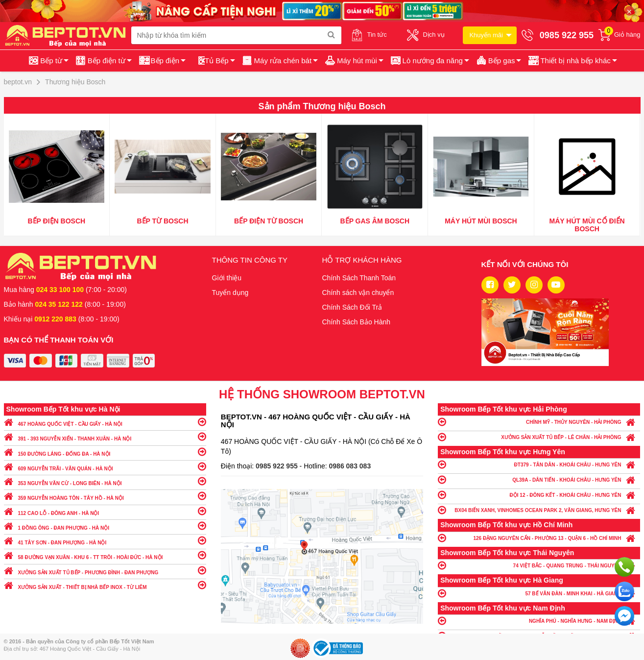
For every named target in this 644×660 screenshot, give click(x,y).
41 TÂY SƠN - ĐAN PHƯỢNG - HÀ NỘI (105, 540)
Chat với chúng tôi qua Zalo (624, 591)
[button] (572, 61)
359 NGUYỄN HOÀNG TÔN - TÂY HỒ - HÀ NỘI (105, 496)
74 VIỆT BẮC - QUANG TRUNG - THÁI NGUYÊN (539, 565)
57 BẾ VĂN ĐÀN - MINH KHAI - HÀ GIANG (539, 593)
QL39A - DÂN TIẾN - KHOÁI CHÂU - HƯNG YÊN (539, 479)
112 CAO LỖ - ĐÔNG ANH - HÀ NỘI (105, 511)
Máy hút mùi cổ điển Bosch (587, 225)
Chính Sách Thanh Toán (359, 278)
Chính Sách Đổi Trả (352, 307)
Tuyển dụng (230, 293)
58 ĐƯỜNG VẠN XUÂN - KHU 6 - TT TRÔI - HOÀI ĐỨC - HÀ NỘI (105, 555)
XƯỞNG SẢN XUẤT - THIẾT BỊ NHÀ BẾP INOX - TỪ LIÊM (105, 585)
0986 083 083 (350, 466)
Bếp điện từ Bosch (269, 221)
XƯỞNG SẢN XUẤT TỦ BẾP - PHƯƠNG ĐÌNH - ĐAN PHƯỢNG (105, 570)
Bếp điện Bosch (57, 221)
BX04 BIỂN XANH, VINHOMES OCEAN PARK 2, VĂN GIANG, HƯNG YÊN (539, 510)
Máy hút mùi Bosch (481, 221)
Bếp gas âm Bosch (375, 221)
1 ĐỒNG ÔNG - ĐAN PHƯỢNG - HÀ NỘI (105, 526)
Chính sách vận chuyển (358, 293)
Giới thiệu (227, 278)
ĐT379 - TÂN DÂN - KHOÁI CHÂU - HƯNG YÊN (539, 464)
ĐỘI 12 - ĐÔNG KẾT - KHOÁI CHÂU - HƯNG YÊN (539, 495)
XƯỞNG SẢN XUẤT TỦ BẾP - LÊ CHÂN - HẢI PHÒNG (539, 437)
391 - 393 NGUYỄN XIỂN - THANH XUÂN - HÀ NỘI (105, 436)
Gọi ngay (624, 567)
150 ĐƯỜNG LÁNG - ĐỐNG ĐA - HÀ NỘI (105, 452)
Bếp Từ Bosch (162, 221)
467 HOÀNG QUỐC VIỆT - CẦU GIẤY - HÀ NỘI (105, 422)
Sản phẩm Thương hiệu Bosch (322, 106)
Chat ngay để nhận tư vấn (624, 616)
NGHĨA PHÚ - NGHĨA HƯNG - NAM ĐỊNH (539, 621)
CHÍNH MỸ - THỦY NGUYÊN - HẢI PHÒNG (539, 422)
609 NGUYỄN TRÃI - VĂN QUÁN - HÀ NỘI (105, 466)
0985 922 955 (278, 466)
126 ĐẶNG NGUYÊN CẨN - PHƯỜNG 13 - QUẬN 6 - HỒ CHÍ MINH (539, 538)
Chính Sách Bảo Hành (357, 322)
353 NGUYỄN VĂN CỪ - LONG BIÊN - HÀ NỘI (105, 481)
